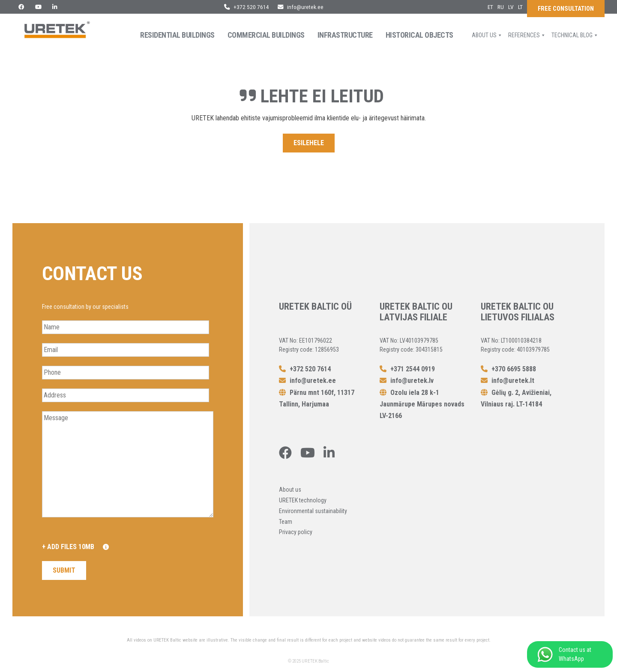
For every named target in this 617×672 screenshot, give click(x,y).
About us (487, 35)
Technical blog (575, 35)
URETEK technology (303, 500)
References (527, 35)
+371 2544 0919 (407, 369)
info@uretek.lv (407, 381)
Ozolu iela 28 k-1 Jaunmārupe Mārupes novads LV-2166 (422, 404)
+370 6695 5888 (508, 369)
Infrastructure (345, 35)
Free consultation (566, 9)
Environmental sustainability (313, 511)
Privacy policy (296, 532)
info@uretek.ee (301, 7)
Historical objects (419, 35)
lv (511, 7)
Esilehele (309, 143)
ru (501, 7)
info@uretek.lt (508, 381)
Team (286, 522)
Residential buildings (177, 35)
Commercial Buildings (266, 35)
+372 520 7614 (247, 7)
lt (520, 7)
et (490, 7)
